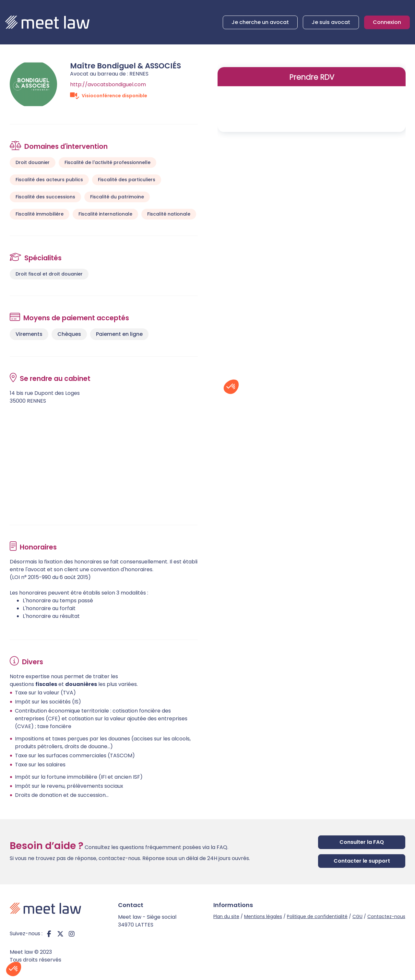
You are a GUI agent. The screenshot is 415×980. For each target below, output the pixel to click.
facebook (49, 934)
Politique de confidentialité (317, 916)
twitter (60, 934)
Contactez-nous (386, 916)
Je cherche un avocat (260, 22)
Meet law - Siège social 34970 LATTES (147, 921)
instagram (72, 934)
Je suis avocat (331, 22)
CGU (357, 916)
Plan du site (226, 916)
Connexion (387, 22)
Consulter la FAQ (362, 842)
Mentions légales (263, 916)
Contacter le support (362, 861)
